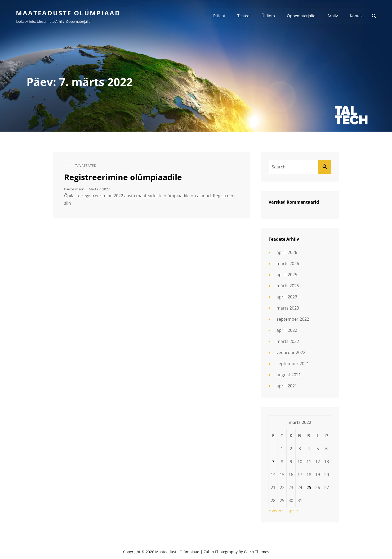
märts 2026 (288, 264)
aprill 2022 (287, 330)
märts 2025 (288, 286)
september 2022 (293, 319)
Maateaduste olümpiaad (68, 13)
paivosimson (74, 189)
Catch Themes (257, 552)
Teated (243, 16)
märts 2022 (288, 342)
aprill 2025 (287, 275)
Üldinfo (268, 16)
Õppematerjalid (301, 16)
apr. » (293, 511)
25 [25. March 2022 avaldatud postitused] (309, 488)
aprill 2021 (287, 386)
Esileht (219, 16)
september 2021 (293, 364)
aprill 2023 (287, 297)
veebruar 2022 (291, 353)
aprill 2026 (287, 253)
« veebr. (276, 511)
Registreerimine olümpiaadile (123, 177)
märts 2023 (288, 308)
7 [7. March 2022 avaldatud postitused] (273, 462)
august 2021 (289, 375)
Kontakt (357, 16)
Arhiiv (333, 16)
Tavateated (86, 166)
